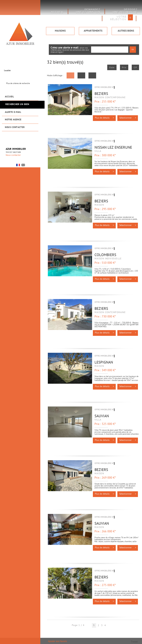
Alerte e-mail (13, 112)
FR (18, 165)
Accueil (9, 97)
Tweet (134, 642)
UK (23, 165)
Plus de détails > (104, 118)
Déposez (125, 11)
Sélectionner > (128, 118)
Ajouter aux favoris (57, 641)
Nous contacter (15, 127)
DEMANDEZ (88, 11)
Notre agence (13, 120)
